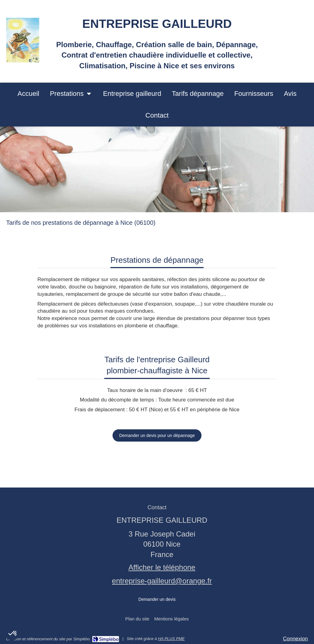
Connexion (295, 639)
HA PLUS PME (171, 639)
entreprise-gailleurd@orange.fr (162, 581)
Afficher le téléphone (162, 567)
